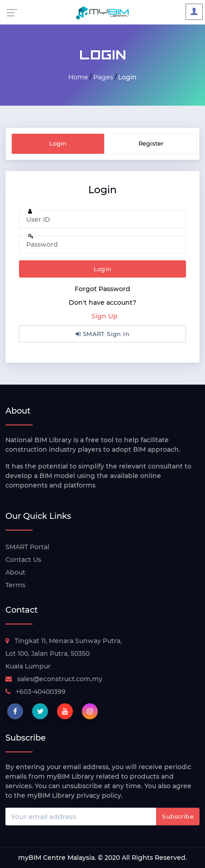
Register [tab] (151, 143)
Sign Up (105, 316)
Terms (15, 585)
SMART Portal (27, 547)
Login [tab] (58, 143)
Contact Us (23, 560)
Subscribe (178, 816)
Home (78, 77)
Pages (103, 77)
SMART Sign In (102, 334)
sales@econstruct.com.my (54, 679)
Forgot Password (102, 289)
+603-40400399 (36, 692)
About (15, 572)
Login (103, 269)
